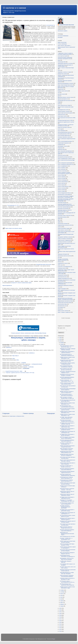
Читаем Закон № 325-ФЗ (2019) (64, 303)
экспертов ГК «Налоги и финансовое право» (21, 283)
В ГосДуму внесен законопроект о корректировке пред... (67, 426)
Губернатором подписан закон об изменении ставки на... (67, 492)
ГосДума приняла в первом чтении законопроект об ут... (67, 403)
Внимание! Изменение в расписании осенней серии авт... (68, 570)
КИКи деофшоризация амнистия (65, 132)
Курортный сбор (61, 149)
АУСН (59, 70)
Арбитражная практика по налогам (65, 63)
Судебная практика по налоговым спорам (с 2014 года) (23, 373)
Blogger (54, 639)
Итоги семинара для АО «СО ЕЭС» (68, 537)
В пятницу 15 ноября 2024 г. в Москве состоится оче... (66, 466)
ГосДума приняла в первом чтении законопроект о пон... (67, 415)
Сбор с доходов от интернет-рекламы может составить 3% (67, 398)
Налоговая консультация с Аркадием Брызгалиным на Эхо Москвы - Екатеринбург (66, 200)
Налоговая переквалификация (64, 207)
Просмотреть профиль (63, 31)
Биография (60, 37)
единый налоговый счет (63, 99)
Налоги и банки (61, 175)
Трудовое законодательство (64, 278)
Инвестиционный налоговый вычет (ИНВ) (67, 118)
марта (62, 603)
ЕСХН (59, 104)
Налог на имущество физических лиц (66, 164)
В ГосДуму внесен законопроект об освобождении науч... (68, 432)
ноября (62, 344)
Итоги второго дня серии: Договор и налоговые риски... (68, 458)
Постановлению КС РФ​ (13, 205)
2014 (60, 624)
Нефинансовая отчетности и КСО (65, 225)
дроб (59, 96)
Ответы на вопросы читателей (64, 239)
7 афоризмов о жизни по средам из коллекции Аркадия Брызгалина (65, 54)
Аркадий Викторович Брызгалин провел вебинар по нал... (67, 452)
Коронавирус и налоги (63, 146)
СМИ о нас (60, 265)
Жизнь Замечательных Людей (64, 105)
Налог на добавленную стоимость (65, 159)
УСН (59, 287)
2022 (60, 610)
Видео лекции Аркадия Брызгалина (65, 85)
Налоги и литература (62, 180)
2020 (60, 614)
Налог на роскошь (62, 169)
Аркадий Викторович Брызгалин (44, 265)
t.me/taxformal (26, 366)
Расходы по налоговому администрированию (63, 260)
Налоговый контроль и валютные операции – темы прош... (67, 489)
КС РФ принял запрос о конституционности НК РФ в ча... (68, 582)
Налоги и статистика (62, 171)
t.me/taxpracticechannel (37, 364)
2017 (60, 619)
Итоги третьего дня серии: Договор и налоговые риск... (68, 386)
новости (60, 227)
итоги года (60, 129)
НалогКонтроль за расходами (64, 195)
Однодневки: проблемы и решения (65, 237)
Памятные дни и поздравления (64, 240)
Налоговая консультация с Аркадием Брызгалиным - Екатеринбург (66, 197)
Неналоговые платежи (63, 224)
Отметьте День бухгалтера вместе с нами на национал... (68, 463)
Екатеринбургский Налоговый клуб (65, 101)
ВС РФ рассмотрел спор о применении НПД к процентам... (67, 584)
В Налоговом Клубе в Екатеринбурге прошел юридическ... (68, 389)
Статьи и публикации (62, 44)
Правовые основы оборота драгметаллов (67, 252)
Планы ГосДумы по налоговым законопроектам (64, 247)
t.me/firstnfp (31, 367)
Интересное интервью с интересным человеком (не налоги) (66, 125)
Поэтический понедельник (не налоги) (66, 249)
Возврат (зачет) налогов (63, 91)
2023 (60, 608)
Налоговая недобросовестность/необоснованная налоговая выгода (65, 205)
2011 (60, 629)
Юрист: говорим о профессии (64, 312)
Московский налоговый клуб (64, 157)
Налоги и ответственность (63, 186)
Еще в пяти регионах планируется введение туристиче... (67, 553)
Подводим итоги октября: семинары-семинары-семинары (68, 349)
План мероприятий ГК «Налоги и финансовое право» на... (67, 346)
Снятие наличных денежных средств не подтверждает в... (68, 547)
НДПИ (59, 219)
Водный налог (61, 89)
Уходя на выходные (62, 289)
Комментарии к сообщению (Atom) (17, 416)
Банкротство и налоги (62, 74)
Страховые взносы (62, 268)
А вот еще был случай (63, 56)
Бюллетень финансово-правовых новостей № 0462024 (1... (67, 441)
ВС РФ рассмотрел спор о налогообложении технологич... (67, 406)
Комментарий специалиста (64, 143)
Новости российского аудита (64, 228)
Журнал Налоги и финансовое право (66, 107)
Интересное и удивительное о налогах (66, 122)
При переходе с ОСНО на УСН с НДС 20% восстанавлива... (67, 559)
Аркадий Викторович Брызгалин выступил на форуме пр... (67, 455)
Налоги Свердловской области (64, 193)
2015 (60, 622)
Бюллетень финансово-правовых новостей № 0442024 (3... (67, 530)
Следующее (6, 413)
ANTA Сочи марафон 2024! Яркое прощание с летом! (67, 545)
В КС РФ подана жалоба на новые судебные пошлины (67, 409)
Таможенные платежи (62, 275)
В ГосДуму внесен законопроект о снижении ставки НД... (67, 423)
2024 (60, 341)
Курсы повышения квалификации (65, 151)
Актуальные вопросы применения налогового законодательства (65, 58)
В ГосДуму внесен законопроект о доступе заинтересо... (67, 435)
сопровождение (30, 338)
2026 (60, 337)
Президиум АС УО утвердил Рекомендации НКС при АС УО (67, 501)
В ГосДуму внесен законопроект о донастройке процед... (67, 510)
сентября (62, 592)
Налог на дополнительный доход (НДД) (66, 160)
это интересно (61, 307)
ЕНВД (59, 102)
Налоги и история (62, 178)
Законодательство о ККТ (63, 110)
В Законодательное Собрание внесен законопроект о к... (66, 481)
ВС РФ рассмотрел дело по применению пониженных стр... (67, 355)
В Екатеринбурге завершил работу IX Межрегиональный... (67, 363)
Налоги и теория (61, 191)
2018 (60, 617)
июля (62, 595)
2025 (60, 339)
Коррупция (8, 373)
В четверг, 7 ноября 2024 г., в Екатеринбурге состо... (66, 539)
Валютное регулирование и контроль (66, 83)
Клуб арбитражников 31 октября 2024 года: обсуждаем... (67, 573)
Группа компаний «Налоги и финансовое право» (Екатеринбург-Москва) (29, 333)
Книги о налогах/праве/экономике (65, 141)
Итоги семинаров (61, 131)
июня (62, 597)
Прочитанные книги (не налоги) (64, 256)
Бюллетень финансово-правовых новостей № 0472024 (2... (67, 378)
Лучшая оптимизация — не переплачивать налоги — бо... (67, 381)
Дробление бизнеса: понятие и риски (66, 97)
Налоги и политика (62, 188)
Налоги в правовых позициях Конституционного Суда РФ (64, 173)
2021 (60, 612)
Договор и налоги (61, 94)
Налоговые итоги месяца (63, 208)
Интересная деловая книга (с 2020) (65, 120)
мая (61, 599)
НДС (59, 220)
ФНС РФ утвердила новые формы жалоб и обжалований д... (67, 438)
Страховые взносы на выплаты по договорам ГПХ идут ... (67, 579)
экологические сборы (62, 304)
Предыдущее (51, 413)
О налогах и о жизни (14, 8)
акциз (59, 60)
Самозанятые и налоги (63, 263)
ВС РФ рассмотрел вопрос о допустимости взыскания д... (67, 395)
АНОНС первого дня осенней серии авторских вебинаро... (68, 542)
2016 (60, 621)
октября (62, 590)
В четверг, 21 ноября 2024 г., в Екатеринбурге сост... (66, 443)
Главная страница (28, 413)
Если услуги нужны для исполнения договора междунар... (68, 550)
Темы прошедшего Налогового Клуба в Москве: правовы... (67, 449)
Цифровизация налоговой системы (65, 301)
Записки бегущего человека (64, 111)
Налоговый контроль (62, 217)
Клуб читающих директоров (64, 135)
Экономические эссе (62, 306)
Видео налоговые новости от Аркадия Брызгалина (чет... (66, 527)
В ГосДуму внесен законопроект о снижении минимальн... (67, 352)
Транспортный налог (62, 277)
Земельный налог (62, 114)
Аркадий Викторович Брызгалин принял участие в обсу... (67, 361)
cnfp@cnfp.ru (9, 347)
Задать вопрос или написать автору (12, 228)
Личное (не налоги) (62, 155)
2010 (60, 631)
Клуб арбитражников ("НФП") (64, 134)
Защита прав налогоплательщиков (65, 113)
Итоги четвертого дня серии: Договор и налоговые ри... (66, 369)
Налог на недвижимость (63, 166)
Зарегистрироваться (7, 285)
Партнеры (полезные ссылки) (64, 242)
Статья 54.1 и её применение (64, 267)
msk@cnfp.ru (32, 353)
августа (62, 594)
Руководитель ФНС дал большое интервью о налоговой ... (67, 375)
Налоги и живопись (62, 177)
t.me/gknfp (23, 363)
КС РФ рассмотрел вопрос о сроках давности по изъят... (68, 516)
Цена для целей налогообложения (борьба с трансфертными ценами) (65, 299)
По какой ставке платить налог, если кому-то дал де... (68, 567)
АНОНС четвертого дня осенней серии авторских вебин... (67, 383)
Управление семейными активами (65, 285)
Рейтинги (60, 262)
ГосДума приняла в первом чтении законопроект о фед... (67, 587)
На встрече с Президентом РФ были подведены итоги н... (68, 372)
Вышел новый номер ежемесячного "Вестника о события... (68, 461)
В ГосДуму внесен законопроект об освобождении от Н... (68, 513)
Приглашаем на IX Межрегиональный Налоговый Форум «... (67, 534)
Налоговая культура (62, 203)
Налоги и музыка (61, 185)
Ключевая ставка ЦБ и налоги (64, 137)
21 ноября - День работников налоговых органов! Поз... (66, 418)
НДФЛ (59, 222)
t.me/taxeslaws (26, 368)
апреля (62, 601)
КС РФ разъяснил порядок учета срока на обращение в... (67, 503)
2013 (60, 626)
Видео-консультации (62, 42)
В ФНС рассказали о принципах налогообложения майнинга (67, 576)
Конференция (61, 145)
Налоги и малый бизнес (63, 182)
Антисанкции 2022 (62, 62)
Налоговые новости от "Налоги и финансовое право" (65, 211)
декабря (62, 342)
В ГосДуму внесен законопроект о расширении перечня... (67, 429)
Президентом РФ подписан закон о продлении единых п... (67, 519)
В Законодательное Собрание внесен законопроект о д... (66, 478)
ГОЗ (59, 93)
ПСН (59, 257)
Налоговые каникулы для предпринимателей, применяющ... (68, 475)
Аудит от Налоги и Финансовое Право (66, 68)
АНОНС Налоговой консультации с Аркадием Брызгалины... (67, 446)
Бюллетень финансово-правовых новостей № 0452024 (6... (67, 469)
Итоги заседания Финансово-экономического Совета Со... (67, 366)
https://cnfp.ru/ (15, 356)
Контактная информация (63, 36)
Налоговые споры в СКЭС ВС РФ (65, 215)
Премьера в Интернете (63, 254)
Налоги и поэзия (61, 190)
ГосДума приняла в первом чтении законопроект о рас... (67, 358)
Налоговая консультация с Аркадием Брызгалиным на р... (67, 421)
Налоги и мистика (62, 183)
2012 (60, 628)
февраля (62, 604)
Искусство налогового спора (64, 127)
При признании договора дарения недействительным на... (67, 472)
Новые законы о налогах (63, 230)
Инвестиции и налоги (62, 116)
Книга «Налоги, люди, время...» (64, 46)
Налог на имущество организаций (65, 163)
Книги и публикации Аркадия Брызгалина (67, 139)
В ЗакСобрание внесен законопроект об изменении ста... (68, 556)
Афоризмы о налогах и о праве (64, 72)
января (62, 606)
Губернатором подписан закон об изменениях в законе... (67, 495)
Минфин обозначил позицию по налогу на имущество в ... (67, 392)
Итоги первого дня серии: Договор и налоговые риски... (68, 525)
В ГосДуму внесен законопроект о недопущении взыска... (67, 498)
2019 (60, 615)
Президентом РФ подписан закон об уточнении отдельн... (68, 522)
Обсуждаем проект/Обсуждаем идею (66, 234)
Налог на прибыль (62, 168)
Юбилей (60, 309)
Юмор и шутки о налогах (63, 311)
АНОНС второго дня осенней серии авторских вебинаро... (68, 483)
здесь (14, 359)
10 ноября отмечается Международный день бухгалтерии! (65, 507)
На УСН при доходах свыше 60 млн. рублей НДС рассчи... (68, 401)
